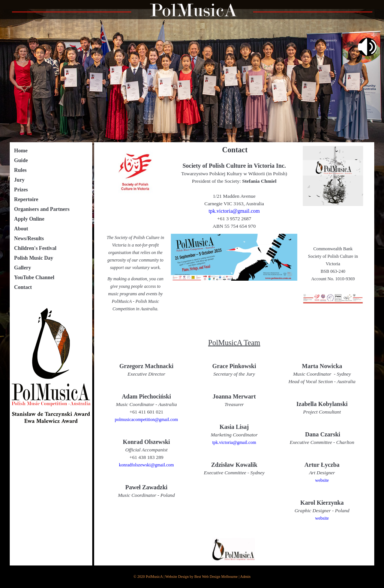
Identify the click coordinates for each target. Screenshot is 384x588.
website (322, 480)
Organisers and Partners (42, 209)
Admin (245, 577)
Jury (19, 180)
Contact (23, 287)
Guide (21, 160)
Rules (20, 170)
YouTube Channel (34, 277)
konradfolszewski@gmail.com (146, 465)
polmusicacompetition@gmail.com (146, 420)
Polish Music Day (34, 258)
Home (21, 151)
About (21, 229)
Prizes (21, 190)
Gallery (23, 268)
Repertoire (26, 199)
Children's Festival (35, 248)
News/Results (29, 238)
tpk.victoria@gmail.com (234, 211)
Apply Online (29, 219)
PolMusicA (154, 577)
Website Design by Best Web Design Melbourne (202, 577)
